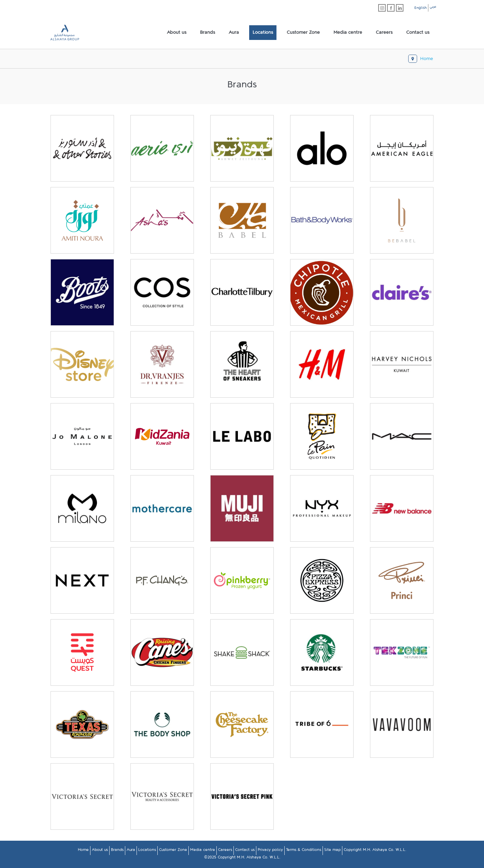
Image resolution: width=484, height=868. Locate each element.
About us (100, 851)
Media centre (203, 851)
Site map (332, 851)
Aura (131, 851)
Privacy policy (270, 851)
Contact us (245, 851)
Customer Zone (173, 851)
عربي (433, 8)
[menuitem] (177, 33)
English (421, 9)
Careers (225, 851)
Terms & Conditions (304, 851)
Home (83, 851)
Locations (147, 851)
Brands (117, 851)
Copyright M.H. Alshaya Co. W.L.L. (375, 851)
